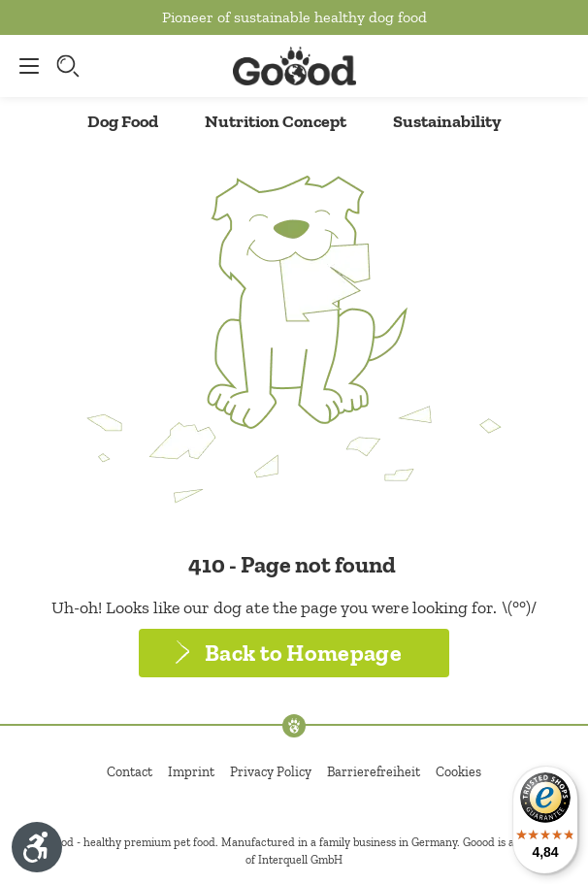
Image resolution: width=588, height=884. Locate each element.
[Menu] (24, 66)
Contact (130, 772)
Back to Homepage (303, 653)
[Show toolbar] (37, 847)
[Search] (70, 66)
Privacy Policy (271, 772)
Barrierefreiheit (374, 772)
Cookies (458, 772)
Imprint (191, 772)
